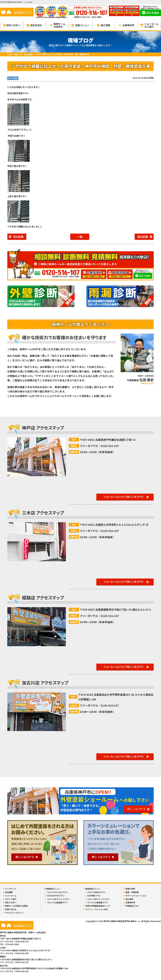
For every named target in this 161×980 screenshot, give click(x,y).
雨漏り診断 (130, 889)
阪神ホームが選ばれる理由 (16, 906)
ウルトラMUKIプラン (96, 892)
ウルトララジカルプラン (58, 892)
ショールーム (11, 896)
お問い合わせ (11, 909)
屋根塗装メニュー (93, 889)
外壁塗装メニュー (53, 889)
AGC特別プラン (94, 896)
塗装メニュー (80, 25)
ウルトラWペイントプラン (58, 899)
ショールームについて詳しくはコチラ (124, 497)
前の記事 (143, 237)
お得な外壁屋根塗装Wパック (98, 906)
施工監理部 (13, 78)
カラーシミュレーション (136, 896)
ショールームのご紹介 (149, 25)
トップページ (11, 889)
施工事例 (104, 25)
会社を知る (35, 25)
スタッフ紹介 (11, 899)
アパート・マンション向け (97, 909)
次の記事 (18, 237)
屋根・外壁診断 (132, 892)
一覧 (80, 237)
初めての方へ (12, 25)
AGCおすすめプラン (56, 896)
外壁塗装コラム (132, 906)
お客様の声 (127, 25)
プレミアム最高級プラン (58, 902)
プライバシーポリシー (14, 913)
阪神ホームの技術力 (58, 25)
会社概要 (9, 892)
